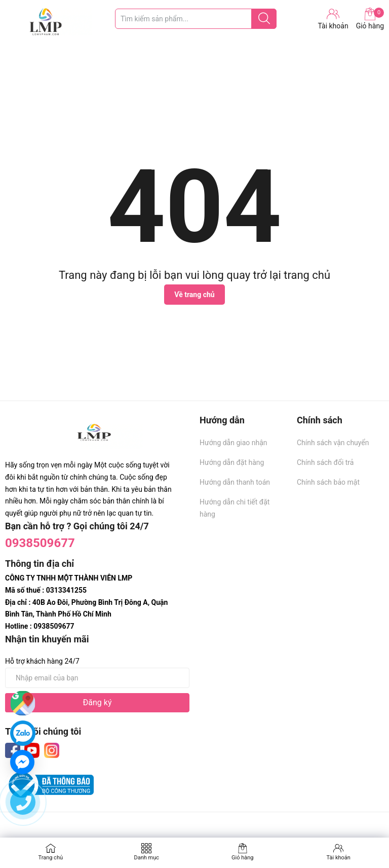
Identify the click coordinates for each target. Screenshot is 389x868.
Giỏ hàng (370, 19)
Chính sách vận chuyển (333, 443)
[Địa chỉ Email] (97, 678)
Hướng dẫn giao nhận (234, 443)
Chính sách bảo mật (328, 482)
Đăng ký (98, 702)
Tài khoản (339, 858)
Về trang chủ (194, 295)
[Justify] (264, 19)
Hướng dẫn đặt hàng (232, 462)
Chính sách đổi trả (325, 462)
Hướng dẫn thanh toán (235, 482)
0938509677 (40, 543)
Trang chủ (50, 858)
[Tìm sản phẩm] (196, 19)
